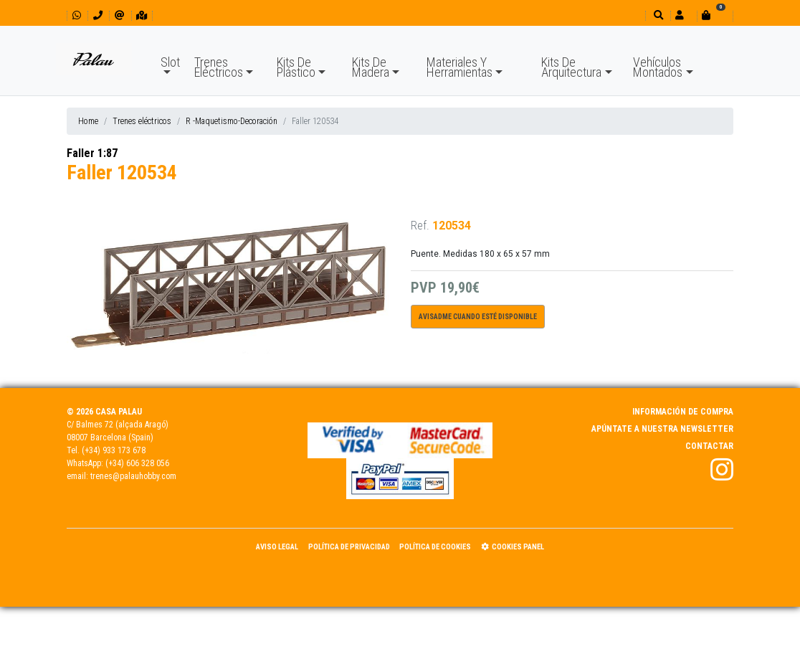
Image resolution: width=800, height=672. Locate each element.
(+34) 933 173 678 (114, 450)
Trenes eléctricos (142, 121)
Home (88, 121)
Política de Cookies (435, 547)
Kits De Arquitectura (571, 67)
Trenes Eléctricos (219, 67)
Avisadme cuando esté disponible (478, 317)
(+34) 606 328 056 (137, 463)
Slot (170, 62)
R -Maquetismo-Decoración (232, 121)
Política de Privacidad (349, 547)
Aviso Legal (277, 547)
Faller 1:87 (92, 153)
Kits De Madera (371, 67)
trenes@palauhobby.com (133, 476)
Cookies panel (513, 547)
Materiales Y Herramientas (459, 67)
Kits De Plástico (296, 67)
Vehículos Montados (658, 67)
